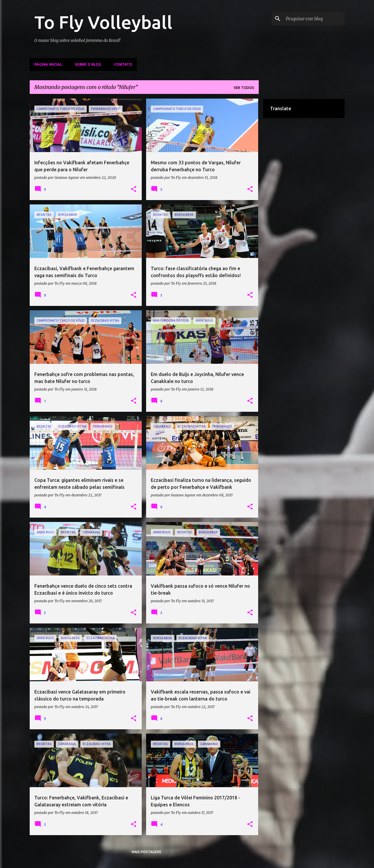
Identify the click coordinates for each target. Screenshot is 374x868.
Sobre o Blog (88, 64)
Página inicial (48, 64)
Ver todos (244, 88)
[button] (134, 189)
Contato (123, 64)
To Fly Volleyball (103, 22)
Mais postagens (146, 852)
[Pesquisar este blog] (314, 19)
